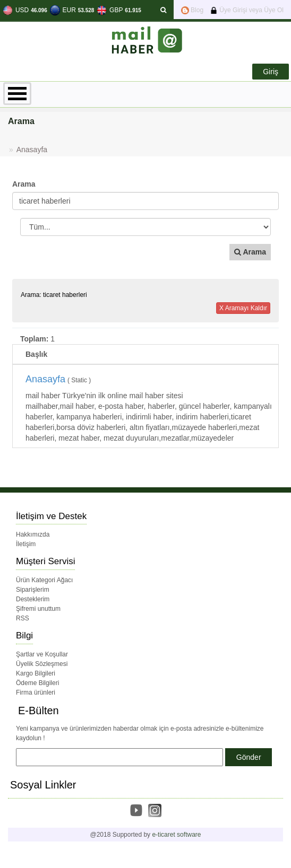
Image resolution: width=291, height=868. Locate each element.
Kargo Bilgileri (36, 673)
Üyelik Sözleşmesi (42, 664)
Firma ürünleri (36, 692)
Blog (192, 10)
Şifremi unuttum (38, 609)
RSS (23, 618)
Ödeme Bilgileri (37, 683)
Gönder (249, 757)
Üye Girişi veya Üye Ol (247, 10)
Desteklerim (33, 599)
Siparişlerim (33, 590)
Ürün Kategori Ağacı (44, 580)
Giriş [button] (271, 72)
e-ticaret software (176, 835)
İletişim (26, 544)
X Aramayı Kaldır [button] (243, 308)
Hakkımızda (33, 534)
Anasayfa (32, 150)
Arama (24, 184)
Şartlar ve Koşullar (42, 654)
